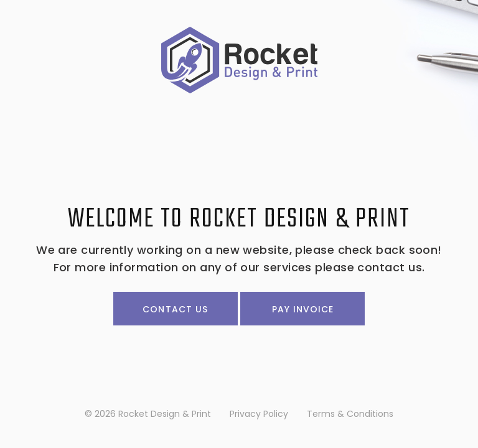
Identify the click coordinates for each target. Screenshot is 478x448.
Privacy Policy (259, 414)
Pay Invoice (303, 309)
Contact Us (175, 309)
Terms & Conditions (350, 414)
